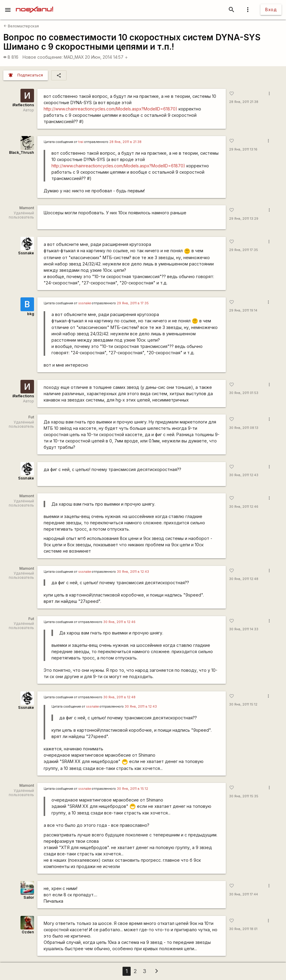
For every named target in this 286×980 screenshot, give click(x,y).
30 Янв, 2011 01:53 (244, 393)
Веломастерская (21, 26)
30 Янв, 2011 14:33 (244, 629)
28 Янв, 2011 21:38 (244, 102)
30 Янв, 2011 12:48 (244, 579)
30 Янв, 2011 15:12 (243, 704)
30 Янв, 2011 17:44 (244, 894)
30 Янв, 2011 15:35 (244, 796)
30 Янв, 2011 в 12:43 (133, 572)
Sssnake (26, 253)
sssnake (85, 303)
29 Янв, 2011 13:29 (244, 219)
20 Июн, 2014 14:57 (106, 57)
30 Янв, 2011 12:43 (244, 475)
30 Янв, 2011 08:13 (244, 428)
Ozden (28, 932)
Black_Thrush (22, 152)
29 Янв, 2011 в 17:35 (133, 303)
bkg (31, 314)
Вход (271, 9)
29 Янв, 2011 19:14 (243, 310)
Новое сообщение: (43, 57)
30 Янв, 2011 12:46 (244, 507)
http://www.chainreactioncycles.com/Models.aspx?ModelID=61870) (110, 109)
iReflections (23, 105)
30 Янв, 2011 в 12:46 (119, 622)
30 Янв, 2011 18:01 (243, 929)
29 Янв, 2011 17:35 (244, 250)
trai (81, 142)
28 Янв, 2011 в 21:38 (125, 142)
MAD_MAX (74, 57)
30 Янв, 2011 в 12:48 (119, 697)
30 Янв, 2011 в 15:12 (132, 789)
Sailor (29, 897)
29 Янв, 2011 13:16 (243, 149)
